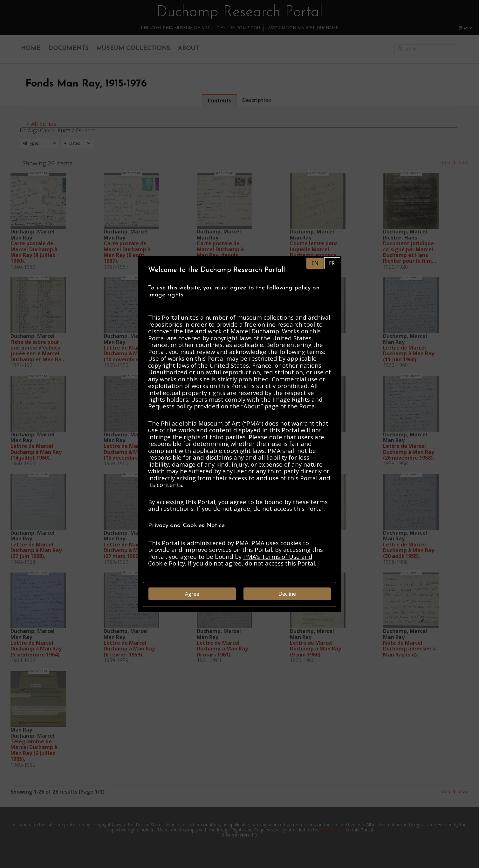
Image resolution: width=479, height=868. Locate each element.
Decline (287, 594)
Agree (192, 594)
